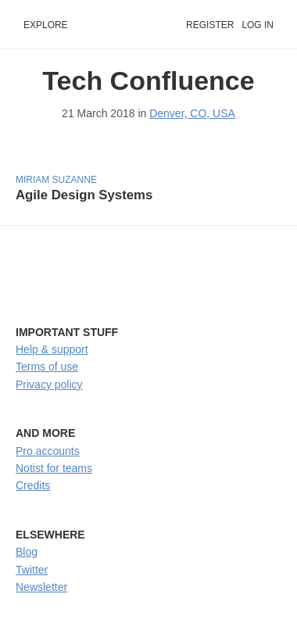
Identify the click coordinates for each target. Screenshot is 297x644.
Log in (258, 25)
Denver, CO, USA (192, 113)
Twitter (32, 570)
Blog (27, 552)
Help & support (52, 349)
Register (210, 25)
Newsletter (41, 587)
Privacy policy (49, 385)
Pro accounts (48, 451)
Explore (46, 25)
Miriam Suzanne (56, 180)
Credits (33, 485)
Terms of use (47, 367)
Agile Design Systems (84, 195)
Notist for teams (54, 468)
